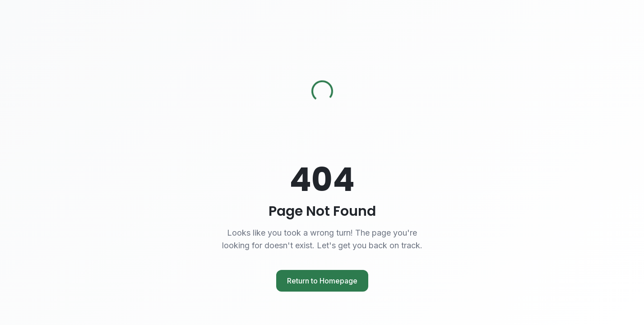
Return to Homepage (322, 281)
